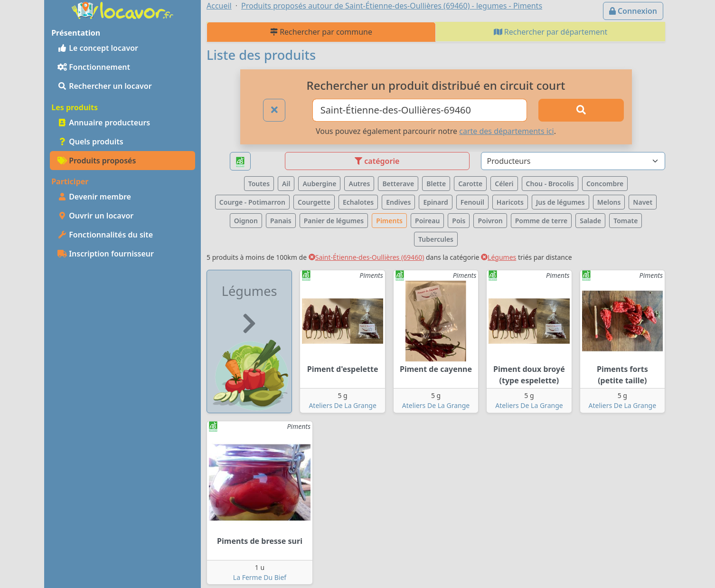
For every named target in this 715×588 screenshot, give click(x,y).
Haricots (510, 202)
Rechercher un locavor (105, 86)
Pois (459, 221)
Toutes (259, 184)
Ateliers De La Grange (342, 405)
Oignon (246, 221)
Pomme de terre (541, 221)
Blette (436, 184)
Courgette (314, 202)
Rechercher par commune (321, 32)
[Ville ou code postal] (420, 110)
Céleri (504, 184)
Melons (609, 202)
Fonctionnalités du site (105, 235)
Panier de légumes (334, 221)
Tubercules (436, 239)
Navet (643, 202)
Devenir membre (94, 197)
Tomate (626, 221)
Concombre (605, 184)
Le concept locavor (98, 48)
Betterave (398, 184)
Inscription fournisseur (106, 254)
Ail (286, 184)
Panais (281, 221)
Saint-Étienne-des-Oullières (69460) (367, 257)
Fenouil (472, 202)
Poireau (427, 221)
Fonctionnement (94, 67)
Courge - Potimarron (252, 202)
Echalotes (358, 202)
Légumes (499, 257)
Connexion (633, 11)
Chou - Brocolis (550, 184)
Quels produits (90, 142)
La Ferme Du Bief (260, 577)
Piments (389, 221)
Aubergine (319, 184)
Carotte (470, 184)
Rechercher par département (551, 32)
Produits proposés (97, 161)
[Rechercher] (581, 110)
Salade (590, 221)
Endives (398, 202)
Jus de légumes (560, 202)
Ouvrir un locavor (95, 216)
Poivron (490, 221)
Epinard (435, 202)
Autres (359, 184)
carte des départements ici (506, 131)
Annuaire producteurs (104, 123)
